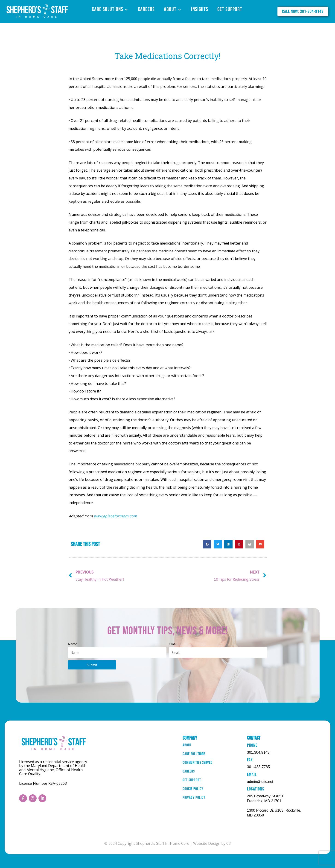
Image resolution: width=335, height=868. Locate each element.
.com (133, 516)
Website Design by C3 (212, 843)
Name (73, 644)
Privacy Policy (195, 808)
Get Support (230, 9)
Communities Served (200, 767)
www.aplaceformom (111, 516)
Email (173, 644)
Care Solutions (110, 9)
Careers (146, 9)
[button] (207, 544)
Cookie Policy (194, 798)
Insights (200, 9)
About (173, 9)
